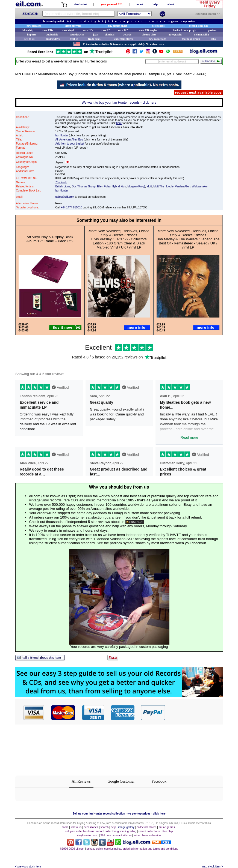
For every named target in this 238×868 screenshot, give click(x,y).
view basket (80, 4)
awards (127, 35)
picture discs (149, 35)
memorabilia (201, 35)
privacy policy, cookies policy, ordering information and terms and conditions (132, 849)
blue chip (28, 30)
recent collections (149, 831)
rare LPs (88, 30)
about (171, 4)
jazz (95, 35)
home (65, 827)
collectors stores (124, 39)
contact (139, 4)
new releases (34, 26)
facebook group (191, 39)
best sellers (158, 26)
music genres (167, 827)
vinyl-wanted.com (88, 835)
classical (110, 35)
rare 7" (106, 30)
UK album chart (117, 26)
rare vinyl (68, 30)
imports (32, 35)
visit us (74, 39)
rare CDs (48, 30)
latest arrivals (73, 26)
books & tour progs (184, 30)
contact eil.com (122, 835)
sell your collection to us (80, 831)
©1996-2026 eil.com (72, 849)
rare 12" (123, 30)
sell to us (29, 39)
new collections (157, 39)
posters (212, 30)
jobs (213, 39)
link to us (76, 827)
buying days (53, 39)
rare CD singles (148, 30)
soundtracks (77, 35)
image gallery (126, 827)
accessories (91, 827)
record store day (199, 26)
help (155, 4)
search (104, 827)
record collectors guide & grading (116, 831)
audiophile (52, 35)
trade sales (94, 39)
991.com (106, 835)
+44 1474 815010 (72, 207)
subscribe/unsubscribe (147, 835)
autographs (175, 35)
